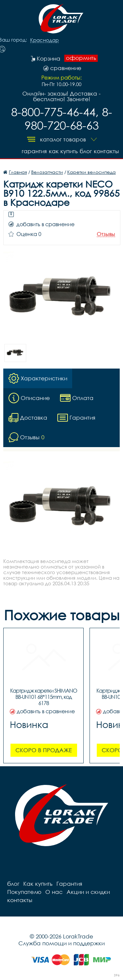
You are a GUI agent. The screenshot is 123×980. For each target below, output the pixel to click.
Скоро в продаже (44, 750)
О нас (54, 892)
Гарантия (34, 151)
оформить (81, 58)
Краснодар (44, 40)
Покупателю (24, 892)
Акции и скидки (88, 892)
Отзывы (106, 234)
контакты (106, 151)
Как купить (63, 151)
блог (86, 151)
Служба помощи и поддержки (61, 943)
